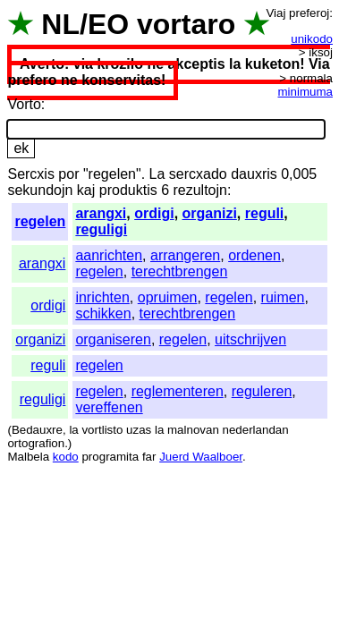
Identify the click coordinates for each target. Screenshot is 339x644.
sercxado (198, 174)
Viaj (275, 13)
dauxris (254, 174)
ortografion (36, 443)
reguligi (101, 229)
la (73, 430)
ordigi (154, 213)
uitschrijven (250, 339)
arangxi (101, 213)
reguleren (262, 391)
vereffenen (109, 407)
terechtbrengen (180, 271)
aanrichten (109, 255)
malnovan (193, 430)
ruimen (283, 297)
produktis (128, 190)
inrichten (102, 297)
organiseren (113, 339)
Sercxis (30, 174)
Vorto (24, 104)
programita (110, 457)
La (157, 174)
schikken (103, 314)
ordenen (254, 255)
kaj (86, 190)
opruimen (168, 297)
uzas (139, 430)
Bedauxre (37, 430)
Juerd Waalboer (201, 457)
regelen (40, 221)
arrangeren (185, 255)
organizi (210, 213)
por (68, 174)
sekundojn (40, 190)
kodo (66, 457)
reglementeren (178, 391)
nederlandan (256, 430)
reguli (265, 213)
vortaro (186, 24)
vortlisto (102, 430)
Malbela (28, 457)
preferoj (309, 13)
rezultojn (199, 190)
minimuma (305, 92)
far (149, 457)
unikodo (312, 39)
